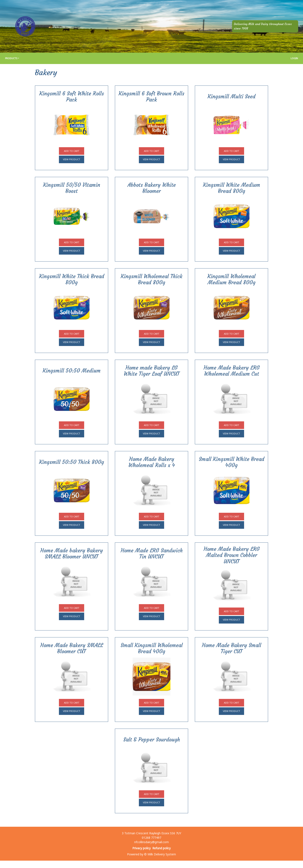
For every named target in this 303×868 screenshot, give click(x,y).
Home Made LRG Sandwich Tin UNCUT (152, 554)
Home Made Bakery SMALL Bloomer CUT (72, 648)
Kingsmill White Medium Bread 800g (232, 188)
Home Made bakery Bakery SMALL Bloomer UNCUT (72, 554)
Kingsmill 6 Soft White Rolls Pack (72, 97)
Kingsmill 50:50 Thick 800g (72, 462)
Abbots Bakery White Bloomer (152, 188)
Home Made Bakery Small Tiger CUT (231, 648)
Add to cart (72, 151)
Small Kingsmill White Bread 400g (232, 462)
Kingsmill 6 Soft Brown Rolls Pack (151, 97)
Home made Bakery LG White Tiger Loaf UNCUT (152, 371)
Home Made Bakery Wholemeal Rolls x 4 (152, 462)
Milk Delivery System (162, 854)
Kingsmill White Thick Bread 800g (72, 279)
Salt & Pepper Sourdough (152, 740)
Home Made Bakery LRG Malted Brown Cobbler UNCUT (232, 555)
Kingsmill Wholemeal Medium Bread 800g (231, 279)
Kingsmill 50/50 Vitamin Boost (72, 188)
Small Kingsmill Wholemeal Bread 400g (152, 648)
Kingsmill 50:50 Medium (72, 371)
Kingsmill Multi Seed (232, 97)
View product (72, 159)
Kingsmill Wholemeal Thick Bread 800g (152, 279)
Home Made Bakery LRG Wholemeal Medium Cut (232, 371)
